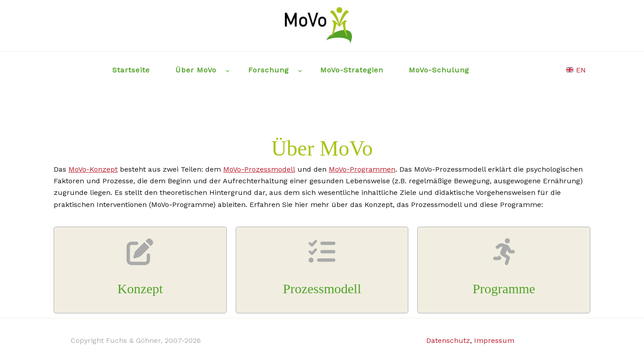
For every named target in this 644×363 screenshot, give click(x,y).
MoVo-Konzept (93, 169)
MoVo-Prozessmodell (259, 169)
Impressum (494, 340)
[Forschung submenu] (300, 70)
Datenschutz (448, 340)
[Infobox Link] (140, 270)
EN (576, 70)
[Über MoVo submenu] (228, 70)
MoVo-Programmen (362, 169)
